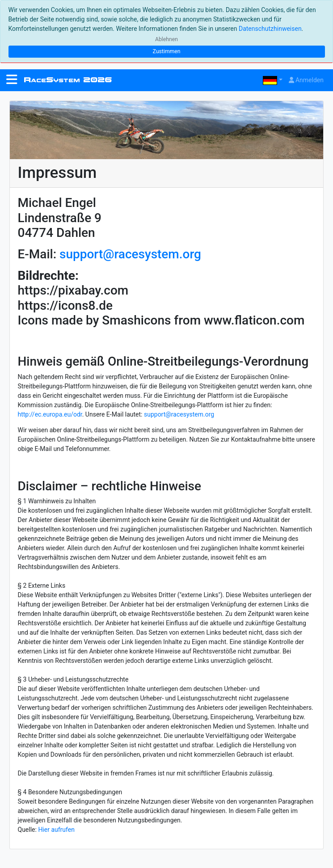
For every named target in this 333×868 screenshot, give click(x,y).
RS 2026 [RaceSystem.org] (68, 80)
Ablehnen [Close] (166, 39)
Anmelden (306, 80)
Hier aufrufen (56, 830)
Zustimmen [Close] (166, 51)
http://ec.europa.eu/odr (50, 414)
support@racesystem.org (130, 254)
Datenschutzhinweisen (270, 29)
